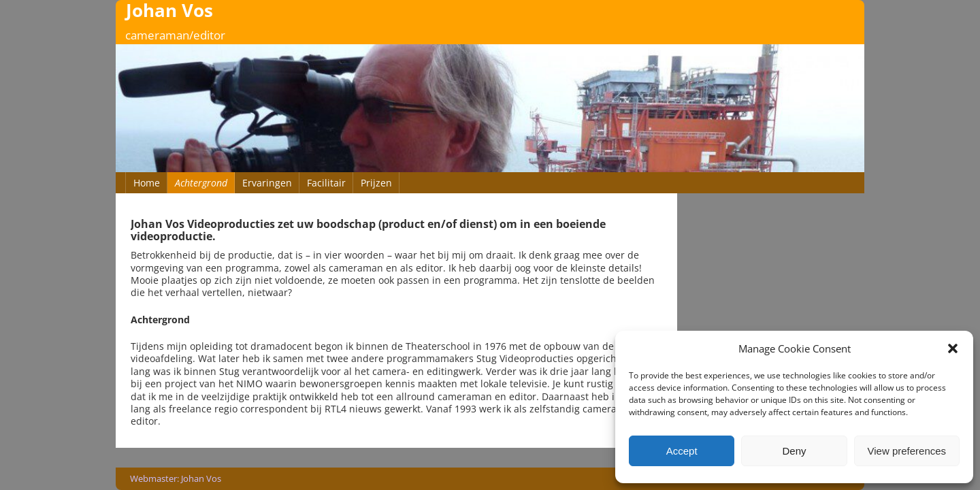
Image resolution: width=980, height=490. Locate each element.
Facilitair (326, 183)
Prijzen (376, 183)
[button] (953, 348)
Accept (682, 451)
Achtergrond (201, 183)
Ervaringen (267, 183)
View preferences (907, 451)
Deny (794, 451)
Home (147, 183)
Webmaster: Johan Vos (176, 478)
